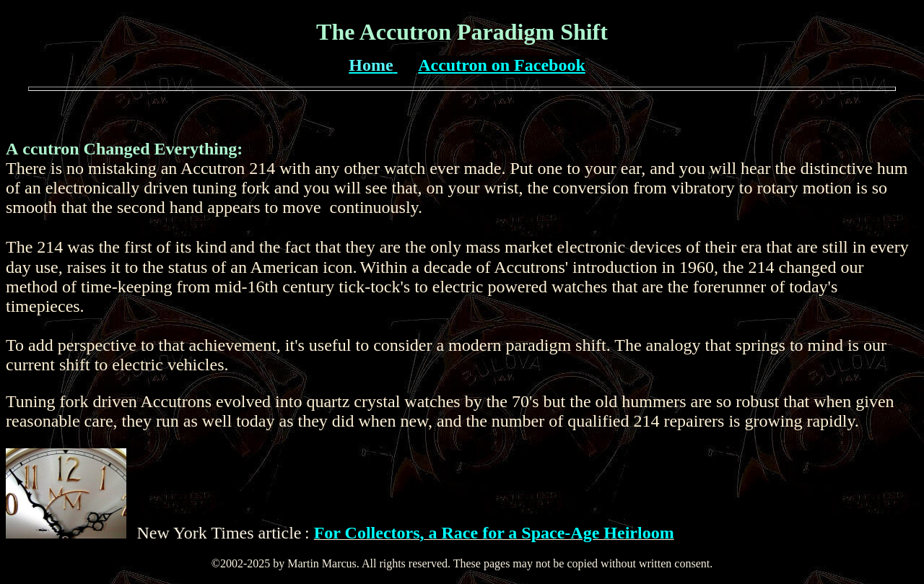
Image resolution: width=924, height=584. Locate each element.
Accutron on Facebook (502, 65)
